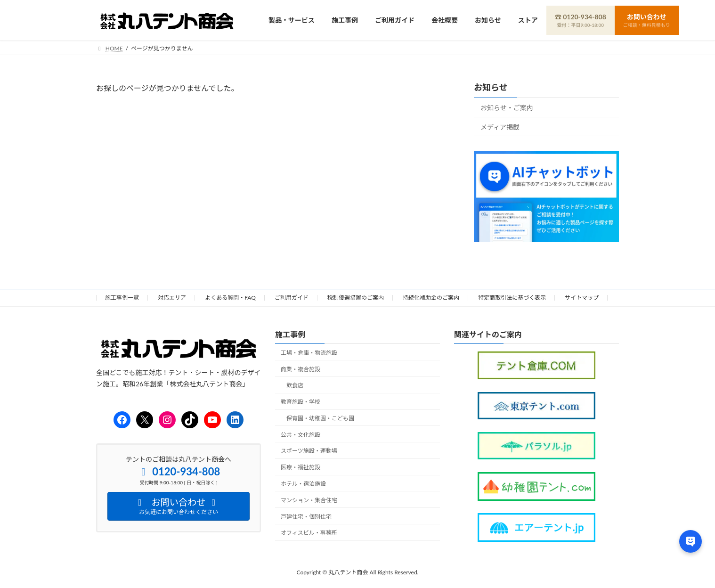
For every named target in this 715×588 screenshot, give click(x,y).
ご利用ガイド (292, 298)
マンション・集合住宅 (309, 500)
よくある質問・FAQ (230, 298)
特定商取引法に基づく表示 (512, 298)
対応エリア (172, 298)
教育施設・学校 (301, 402)
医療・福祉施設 (301, 467)
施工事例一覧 (122, 298)
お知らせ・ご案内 (507, 108)
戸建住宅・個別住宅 (306, 516)
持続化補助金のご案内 (431, 298)
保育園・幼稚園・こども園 (320, 418)
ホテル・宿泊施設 (303, 484)
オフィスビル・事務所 (309, 533)
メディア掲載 (500, 127)
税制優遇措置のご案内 (356, 298)
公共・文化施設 (301, 434)
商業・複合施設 (301, 369)
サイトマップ (582, 298)
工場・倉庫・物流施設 (309, 352)
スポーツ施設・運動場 (309, 451)
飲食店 (295, 385)
